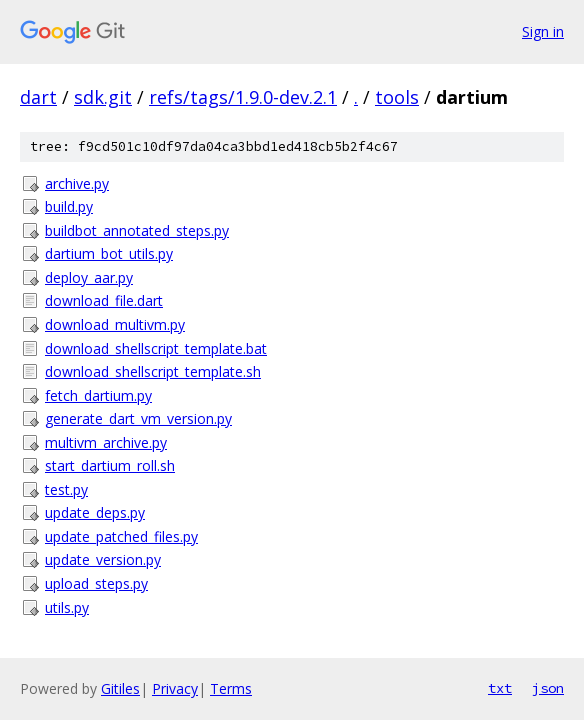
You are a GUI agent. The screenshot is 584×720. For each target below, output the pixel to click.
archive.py (77, 183)
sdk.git (103, 97)
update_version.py (103, 559)
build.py (69, 206)
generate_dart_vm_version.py (138, 418)
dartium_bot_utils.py (109, 253)
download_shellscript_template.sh (153, 371)
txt (500, 688)
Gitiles (120, 688)
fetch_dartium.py (98, 395)
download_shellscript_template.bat (156, 348)
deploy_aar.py (89, 277)
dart (38, 97)
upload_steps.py (96, 583)
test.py (66, 489)
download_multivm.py (115, 324)
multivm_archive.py (106, 442)
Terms (231, 688)
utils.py (67, 607)
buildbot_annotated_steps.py (137, 230)
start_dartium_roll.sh (110, 465)
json (548, 688)
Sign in (543, 31)
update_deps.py (95, 512)
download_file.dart (104, 300)
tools (397, 97)
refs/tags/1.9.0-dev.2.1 (243, 97)
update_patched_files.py (121, 536)
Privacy (175, 688)
